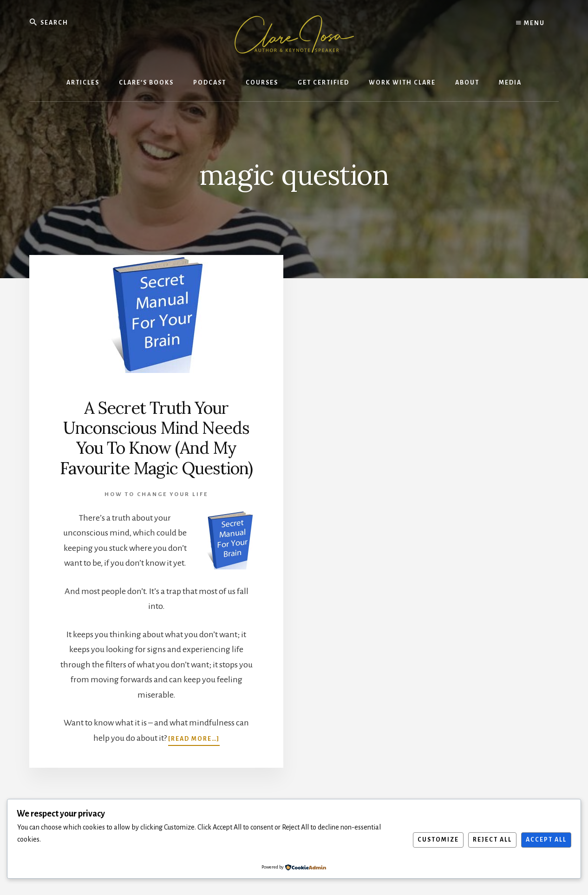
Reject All (492, 840)
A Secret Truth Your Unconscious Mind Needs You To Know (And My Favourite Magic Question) (156, 438)
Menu (530, 23)
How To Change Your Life (156, 494)
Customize (438, 840)
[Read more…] (194, 738)
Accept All (546, 840)
